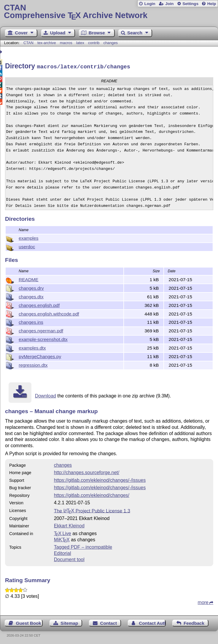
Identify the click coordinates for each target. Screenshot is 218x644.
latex (80, 43)
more (203, 602)
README (28, 279)
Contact (109, 622)
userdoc (27, 246)
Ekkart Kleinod (69, 525)
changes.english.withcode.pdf (49, 313)
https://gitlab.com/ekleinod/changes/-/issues (100, 479)
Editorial (63, 552)
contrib (94, 43)
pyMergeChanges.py (40, 356)
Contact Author (152, 622)
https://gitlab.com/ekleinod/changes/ (92, 494)
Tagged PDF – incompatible (83, 546)
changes (111, 43)
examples (28, 237)
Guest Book (29, 622)
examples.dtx (32, 347)
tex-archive (47, 43)
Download (46, 395)
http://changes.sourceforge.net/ (87, 472)
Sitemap (69, 622)
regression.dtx (33, 364)
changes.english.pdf (39, 304)
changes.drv (31, 287)
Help (212, 4)
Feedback (194, 622)
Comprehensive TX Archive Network (109, 12)
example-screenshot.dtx (43, 338)
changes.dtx (31, 296)
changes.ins (31, 321)
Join (169, 4)
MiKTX (62, 539)
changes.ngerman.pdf (41, 330)
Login (150, 4)
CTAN (28, 43)
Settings (190, 4)
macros (66, 43)
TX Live (63, 533)
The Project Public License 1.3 (92, 510)
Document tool (69, 559)
